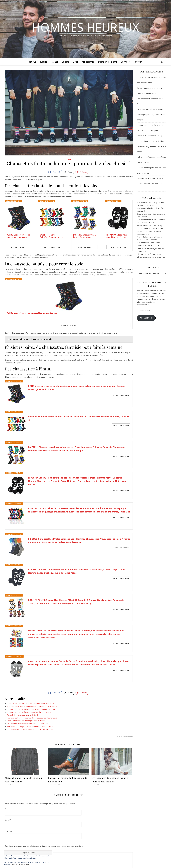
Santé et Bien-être (108, 62)
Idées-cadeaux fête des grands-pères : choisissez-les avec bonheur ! (151, 183)
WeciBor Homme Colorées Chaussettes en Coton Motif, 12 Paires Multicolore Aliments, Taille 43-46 (79, 418)
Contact (138, 62)
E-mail (8, 772)
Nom (7, 760)
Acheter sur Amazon (19, 247)
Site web (8, 784)
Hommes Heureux (85, 27)
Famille (54, 62)
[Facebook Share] (55, 172)
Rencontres (88, 62)
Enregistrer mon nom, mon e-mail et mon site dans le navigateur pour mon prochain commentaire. (44, 798)
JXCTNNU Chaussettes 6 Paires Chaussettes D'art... (85, 236)
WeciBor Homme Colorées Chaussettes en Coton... (52, 236)
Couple (32, 62)
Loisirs (66, 62)
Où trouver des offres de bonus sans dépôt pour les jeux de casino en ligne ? (151, 114)
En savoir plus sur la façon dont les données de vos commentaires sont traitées (79, 855)
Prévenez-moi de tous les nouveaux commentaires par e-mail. (32, 839)
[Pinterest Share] (82, 172)
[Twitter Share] (69, 172)
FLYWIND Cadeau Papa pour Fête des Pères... (117, 236)
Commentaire (10, 803)
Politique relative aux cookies (21, 864)
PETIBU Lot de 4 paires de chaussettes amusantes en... (18, 236)
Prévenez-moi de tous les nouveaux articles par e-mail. (29, 843)
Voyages (125, 62)
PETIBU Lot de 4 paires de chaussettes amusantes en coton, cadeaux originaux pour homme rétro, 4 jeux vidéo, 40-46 (77, 388)
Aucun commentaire (125, 704)
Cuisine (43, 62)
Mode (76, 62)
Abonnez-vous (146, 318)
